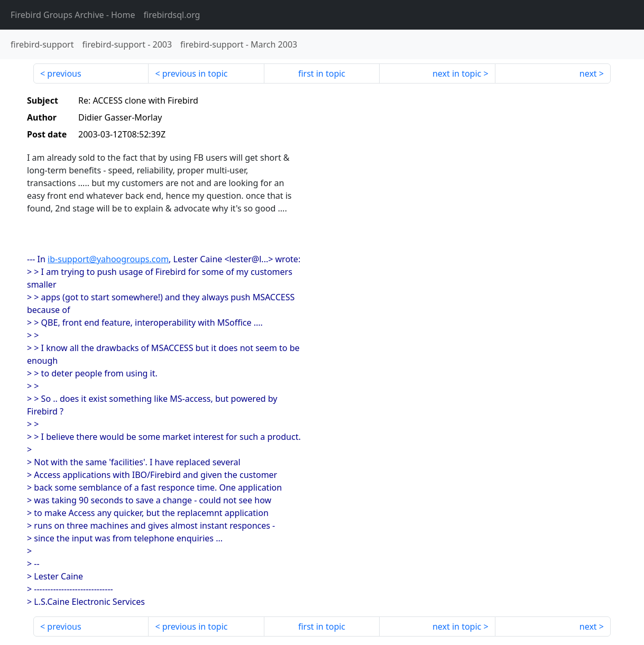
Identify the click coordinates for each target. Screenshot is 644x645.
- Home (73, 15)
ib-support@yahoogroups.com (108, 259)
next (588, 73)
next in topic (457, 73)
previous (64, 73)
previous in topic (195, 73)
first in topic (322, 73)
